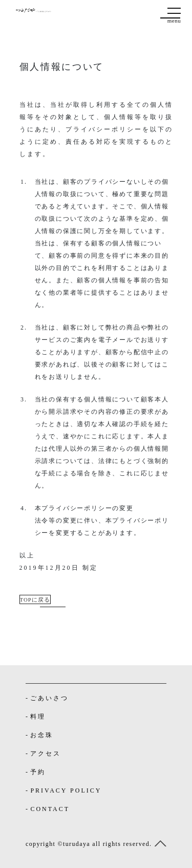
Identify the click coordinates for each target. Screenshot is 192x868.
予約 (38, 772)
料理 (38, 717)
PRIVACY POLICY (66, 790)
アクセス (46, 754)
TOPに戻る (35, 599)
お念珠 (42, 735)
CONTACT (50, 809)
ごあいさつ (49, 698)
